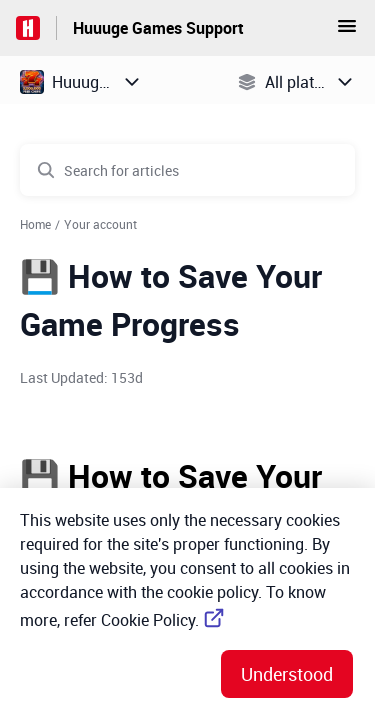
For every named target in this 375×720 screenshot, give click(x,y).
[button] (347, 32)
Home (35, 224)
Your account (100, 224)
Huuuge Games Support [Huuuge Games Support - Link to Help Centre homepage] (158, 28)
